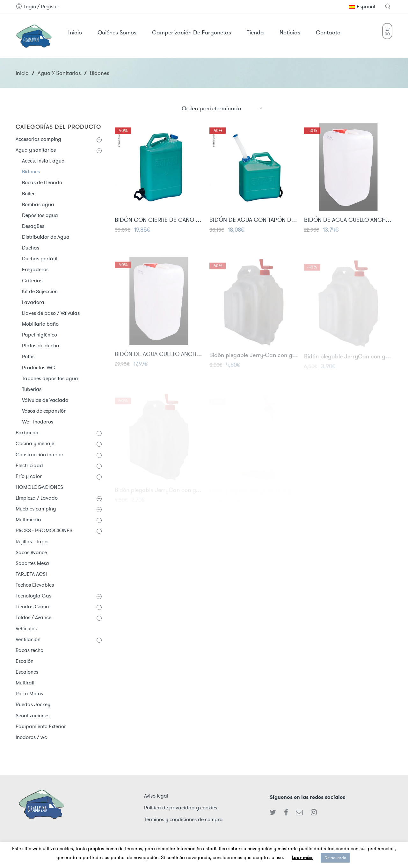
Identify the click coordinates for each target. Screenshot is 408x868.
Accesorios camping (38, 139)
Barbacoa (27, 433)
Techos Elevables (35, 585)
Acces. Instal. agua (43, 161)
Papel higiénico (40, 335)
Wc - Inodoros (38, 422)
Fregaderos (35, 269)
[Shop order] (222, 108)
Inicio (22, 73)
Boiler (28, 194)
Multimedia (28, 520)
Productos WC (38, 368)
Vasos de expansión (44, 411)
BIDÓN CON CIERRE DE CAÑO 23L (159, 220)
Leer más (302, 857)
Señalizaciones (33, 716)
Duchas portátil (40, 259)
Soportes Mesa (32, 563)
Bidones (31, 172)
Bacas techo (29, 650)
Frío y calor (29, 476)
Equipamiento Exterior (41, 726)
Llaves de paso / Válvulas (51, 313)
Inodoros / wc (31, 737)
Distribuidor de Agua (46, 237)
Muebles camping (36, 509)
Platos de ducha (41, 346)
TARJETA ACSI (31, 574)
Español (362, 7)
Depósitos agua (40, 215)
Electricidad (29, 465)
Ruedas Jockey (33, 704)
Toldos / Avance (33, 617)
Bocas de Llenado (42, 182)
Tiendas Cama (32, 607)
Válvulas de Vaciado (45, 400)
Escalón (25, 661)
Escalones (27, 672)
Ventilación (28, 639)
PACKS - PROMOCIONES (44, 530)
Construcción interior (40, 455)
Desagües (33, 226)
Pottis (28, 356)
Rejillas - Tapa (32, 542)
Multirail (25, 683)
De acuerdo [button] (335, 858)
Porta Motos (29, 694)
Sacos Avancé (31, 552)
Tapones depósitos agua (50, 378)
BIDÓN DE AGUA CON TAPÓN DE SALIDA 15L (254, 220)
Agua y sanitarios (59, 73)
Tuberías (32, 389)
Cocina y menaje (35, 443)
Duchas (31, 248)
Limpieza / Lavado (37, 498)
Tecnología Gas (33, 596)
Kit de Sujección (40, 291)
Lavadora (33, 302)
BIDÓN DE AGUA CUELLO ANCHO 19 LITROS (348, 220)
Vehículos (26, 629)
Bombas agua (38, 204)
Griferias (32, 281)
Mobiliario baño (40, 324)
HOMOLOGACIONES (39, 487)
